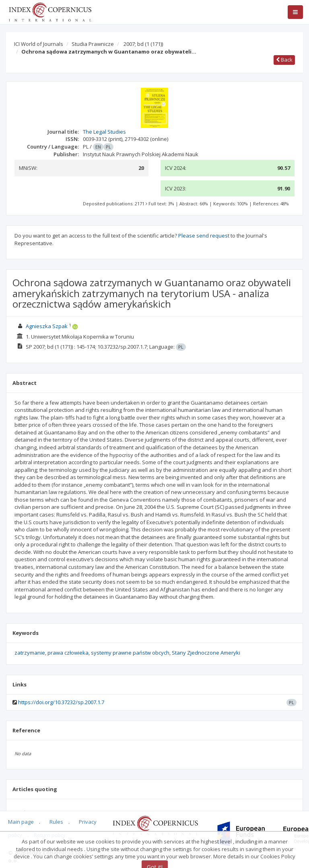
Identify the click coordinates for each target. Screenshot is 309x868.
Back (284, 60)
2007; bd (143, 44)
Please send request (204, 236)
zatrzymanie (30, 653)
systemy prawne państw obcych (130, 653)
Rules (56, 822)
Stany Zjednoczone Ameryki (206, 653)
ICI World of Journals (39, 44)
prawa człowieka (68, 653)
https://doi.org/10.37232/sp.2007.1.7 (61, 702)
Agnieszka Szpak (47, 326)
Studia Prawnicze (93, 44)
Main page (21, 822)
